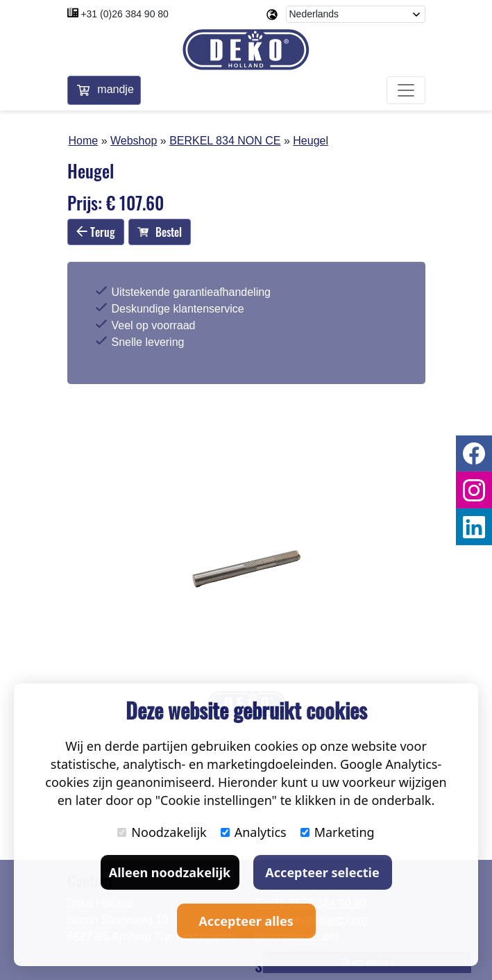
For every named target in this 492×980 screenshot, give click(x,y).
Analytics (254, 832)
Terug (96, 232)
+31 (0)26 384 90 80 (125, 14)
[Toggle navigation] (406, 90)
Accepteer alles (246, 921)
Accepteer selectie (322, 872)
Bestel (160, 232)
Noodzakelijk (162, 832)
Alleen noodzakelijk (170, 872)
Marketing (338, 832)
